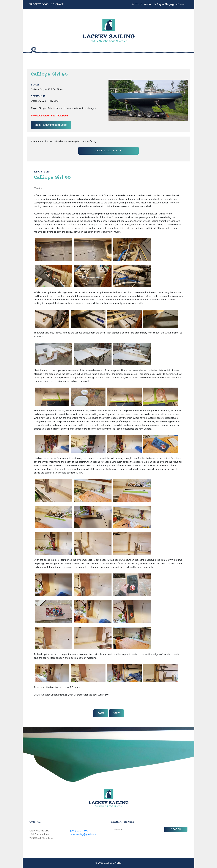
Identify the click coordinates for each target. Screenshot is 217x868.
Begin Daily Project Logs (51, 125)
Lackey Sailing (113, 863)
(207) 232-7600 (142, 5)
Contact (57, 5)
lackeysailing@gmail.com (170, 5)
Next (116, 713)
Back (101, 713)
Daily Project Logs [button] (108, 151)
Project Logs (39, 5)
